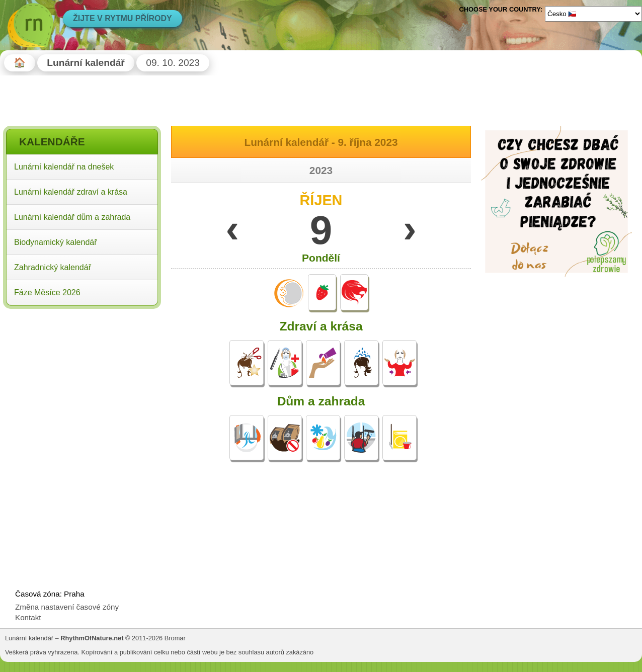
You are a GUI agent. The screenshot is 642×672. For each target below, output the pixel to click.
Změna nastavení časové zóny (67, 607)
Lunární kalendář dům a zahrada (72, 217)
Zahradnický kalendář (53, 267)
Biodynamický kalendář (56, 242)
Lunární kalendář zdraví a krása (71, 192)
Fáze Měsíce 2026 (47, 292)
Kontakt (28, 617)
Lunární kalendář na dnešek (64, 167)
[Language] (593, 14)
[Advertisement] (82, 377)
